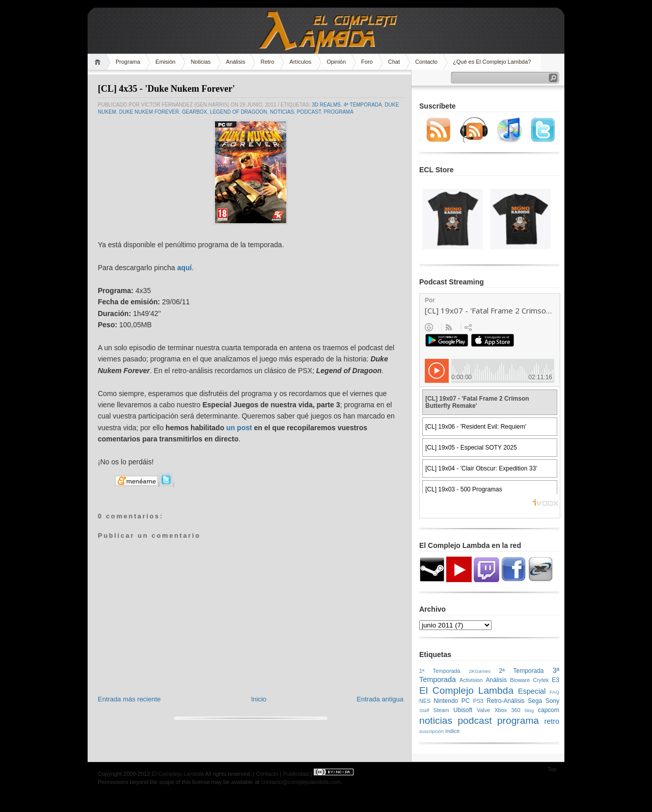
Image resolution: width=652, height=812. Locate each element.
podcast (309, 112)
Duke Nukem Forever (149, 112)
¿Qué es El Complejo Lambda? (492, 62)
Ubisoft (463, 710)
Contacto (426, 62)
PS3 (478, 701)
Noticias (200, 62)
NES (425, 701)
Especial (532, 691)
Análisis (236, 62)
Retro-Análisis (506, 701)
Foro (367, 62)
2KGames (480, 671)
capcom (549, 710)
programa (338, 112)
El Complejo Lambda (466, 690)
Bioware (520, 680)
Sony (552, 701)
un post (239, 428)
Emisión (165, 62)
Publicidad (296, 774)
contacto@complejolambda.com (301, 782)
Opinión (336, 62)
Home (99, 62)
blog (529, 710)
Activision (471, 680)
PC (466, 701)
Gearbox (194, 112)
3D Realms (326, 105)
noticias (282, 112)
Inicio (259, 699)
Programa (128, 62)
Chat (394, 62)
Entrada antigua (380, 699)
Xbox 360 (508, 710)
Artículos (300, 62)
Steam (441, 710)
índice (453, 731)
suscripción (431, 731)
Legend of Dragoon (238, 112)
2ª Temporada (521, 671)
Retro (267, 62)
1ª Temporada (440, 671)
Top (552, 769)
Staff (424, 710)
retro (552, 721)
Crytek (541, 680)
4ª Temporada (363, 105)
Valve (483, 710)
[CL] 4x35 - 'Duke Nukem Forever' (166, 89)
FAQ (554, 692)
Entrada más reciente (129, 699)
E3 (555, 680)
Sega (535, 701)
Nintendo (446, 701)
